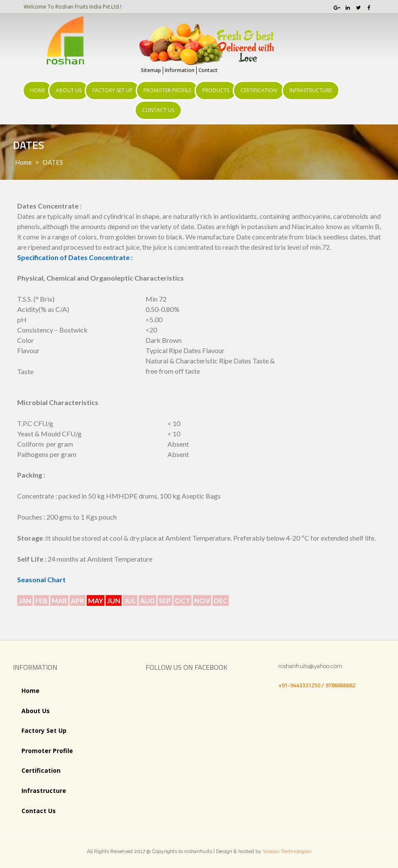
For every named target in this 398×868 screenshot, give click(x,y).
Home (38, 90)
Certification (259, 90)
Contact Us (158, 110)
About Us (69, 90)
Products (216, 90)
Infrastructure (311, 90)
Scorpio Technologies (287, 851)
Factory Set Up (112, 90)
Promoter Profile (167, 90)
